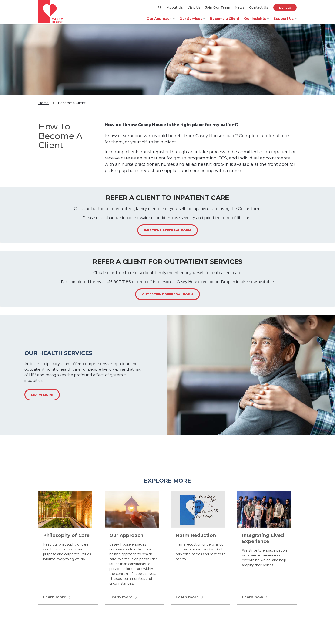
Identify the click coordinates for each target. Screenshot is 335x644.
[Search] (160, 11)
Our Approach (161, 22)
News (240, 11)
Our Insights (256, 22)
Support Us (285, 22)
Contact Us (259, 11)
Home (44, 109)
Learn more (42, 401)
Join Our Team (218, 11)
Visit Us (194, 11)
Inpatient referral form (167, 237)
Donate (285, 11)
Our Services (192, 22)
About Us (175, 11)
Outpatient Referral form (167, 301)
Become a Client (225, 22)
